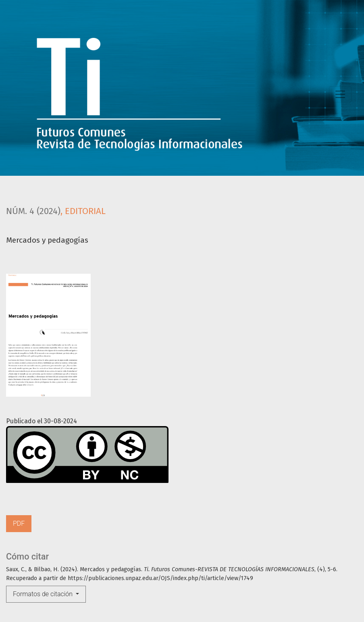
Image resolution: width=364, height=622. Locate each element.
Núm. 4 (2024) (33, 211)
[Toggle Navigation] (340, 94)
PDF (19, 523)
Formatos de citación (44, 594)
